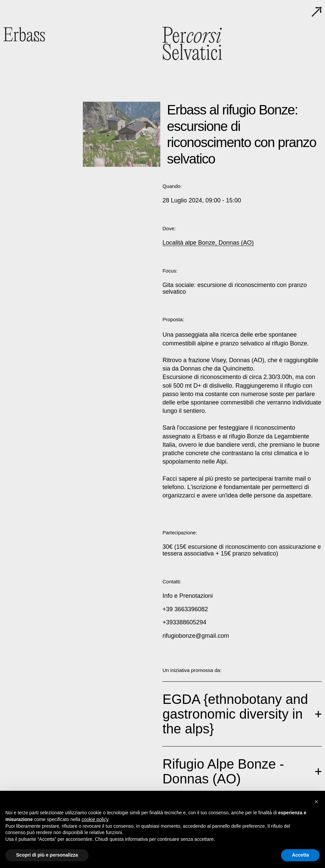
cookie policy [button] (95, 819)
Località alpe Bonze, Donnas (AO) (208, 243)
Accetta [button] (300, 855)
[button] (316, 802)
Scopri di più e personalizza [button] (47, 855)
